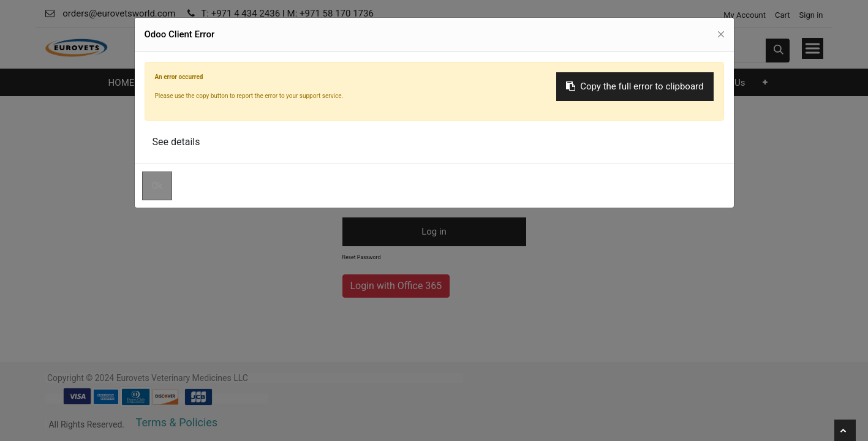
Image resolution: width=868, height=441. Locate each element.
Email (350, 131)
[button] (765, 82)
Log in (434, 232)
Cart (783, 15)
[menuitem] (121, 83)
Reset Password (362, 257)
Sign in (811, 15)
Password (356, 172)
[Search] (778, 51)
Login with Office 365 (396, 286)
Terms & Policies (177, 422)
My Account (744, 15)
